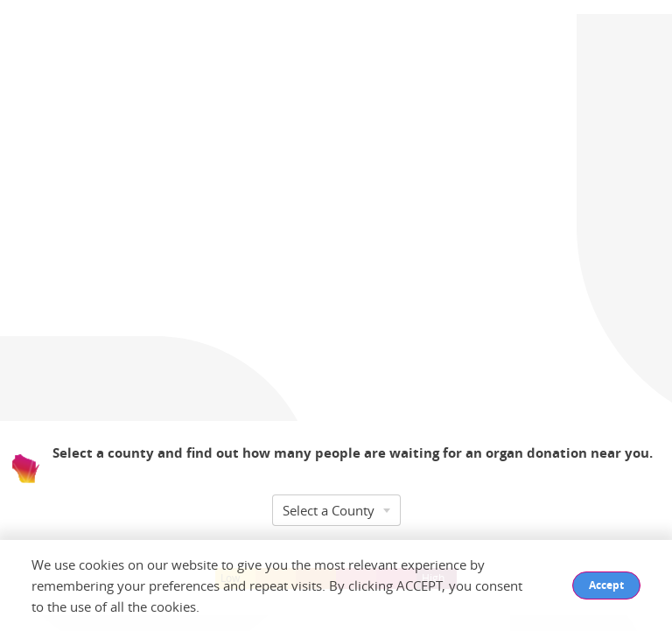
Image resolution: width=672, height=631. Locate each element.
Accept (606, 585)
